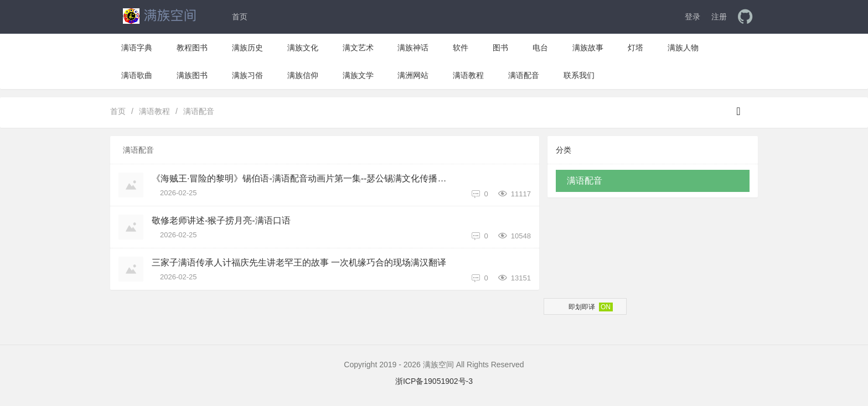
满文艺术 (358, 48)
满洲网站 (413, 75)
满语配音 (524, 75)
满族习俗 (247, 75)
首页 (240, 17)
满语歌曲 (137, 75)
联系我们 (579, 75)
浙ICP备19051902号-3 (434, 381)
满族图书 (192, 75)
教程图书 (192, 48)
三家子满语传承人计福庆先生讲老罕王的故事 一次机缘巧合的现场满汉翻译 (299, 262)
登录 (693, 17)
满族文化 (303, 48)
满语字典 (137, 48)
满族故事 (588, 48)
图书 (500, 48)
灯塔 (635, 48)
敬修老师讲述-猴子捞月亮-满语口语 (221, 220)
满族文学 (358, 75)
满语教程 (468, 75)
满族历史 (247, 48)
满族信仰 (303, 75)
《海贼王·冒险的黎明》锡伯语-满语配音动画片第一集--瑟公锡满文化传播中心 (303, 178)
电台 (540, 48)
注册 (719, 17)
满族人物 (683, 48)
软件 (461, 48)
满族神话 (413, 48)
